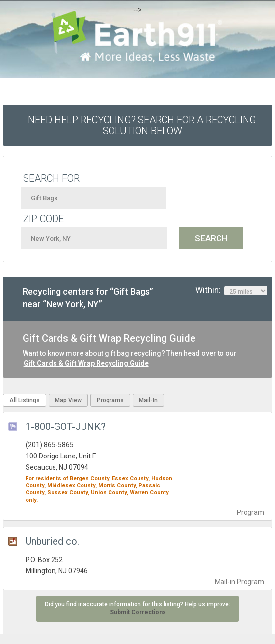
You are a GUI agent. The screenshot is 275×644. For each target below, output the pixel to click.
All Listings (25, 400)
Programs (110, 400)
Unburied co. (52, 541)
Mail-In (148, 400)
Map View (68, 400)
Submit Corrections (138, 612)
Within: (231, 290)
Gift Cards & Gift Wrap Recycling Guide (86, 363)
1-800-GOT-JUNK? (66, 427)
